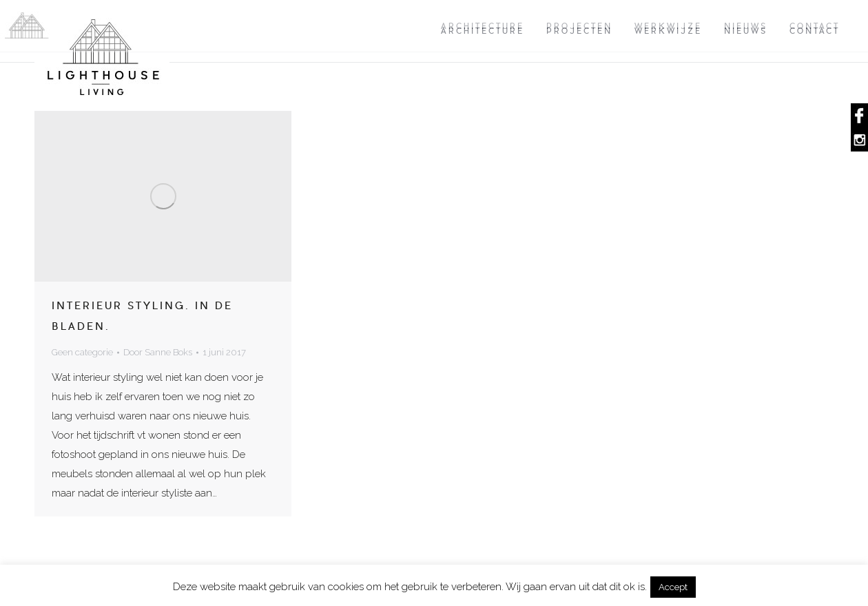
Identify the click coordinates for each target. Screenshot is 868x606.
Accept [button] (673, 587)
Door (158, 352)
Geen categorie (82, 352)
